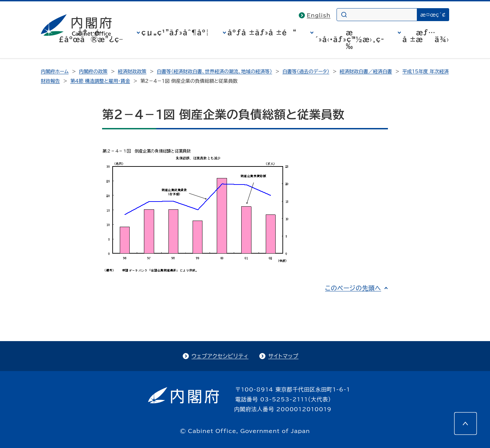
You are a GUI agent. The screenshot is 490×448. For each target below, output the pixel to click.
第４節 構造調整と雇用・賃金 (100, 81)
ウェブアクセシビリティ (220, 356)
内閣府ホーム (55, 71)
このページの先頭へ (353, 288)
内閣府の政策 (93, 71)
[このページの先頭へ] (465, 423)
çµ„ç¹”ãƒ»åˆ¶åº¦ (175, 32)
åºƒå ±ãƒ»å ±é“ (262, 32)
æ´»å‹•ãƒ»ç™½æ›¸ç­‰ (350, 39)
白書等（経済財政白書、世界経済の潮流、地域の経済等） (215, 71)
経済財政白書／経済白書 (366, 71)
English (319, 15)
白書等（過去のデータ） (306, 71)
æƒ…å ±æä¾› (426, 36)
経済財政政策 (132, 71)
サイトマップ (283, 356)
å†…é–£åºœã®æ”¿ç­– (91, 36)
